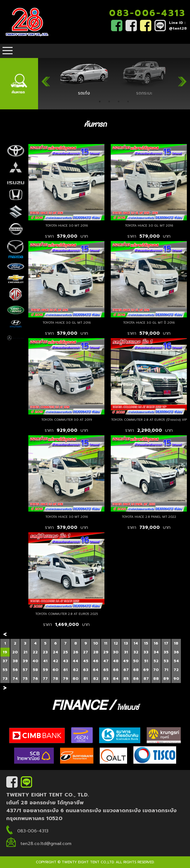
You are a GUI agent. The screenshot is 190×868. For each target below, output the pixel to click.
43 (66, 661)
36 (176, 652)
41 (45, 661)
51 (146, 661)
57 (25, 670)
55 (5, 670)
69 (146, 670)
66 (116, 670)
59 (45, 670)
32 (136, 652)
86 (136, 679)
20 (15, 652)
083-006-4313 (147, 13)
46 (96, 661)
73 (5, 679)
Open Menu (8, 51)
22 (35, 652)
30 (116, 652)
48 (116, 661)
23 (45, 652)
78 (56, 679)
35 (166, 652)
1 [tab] (100, 101)
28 (96, 652)
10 (96, 643)
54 (176, 661)
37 (5, 661)
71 (166, 670)
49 (126, 661)
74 (15, 679)
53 (166, 661)
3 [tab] (119, 101)
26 (76, 652)
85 (126, 679)
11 (106, 643)
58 (35, 670)
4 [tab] (128, 101)
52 (156, 661)
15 (146, 643)
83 (106, 679)
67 (126, 670)
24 (56, 652)
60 (56, 670)
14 (136, 643)
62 (76, 670)
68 (136, 670)
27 (86, 652)
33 (146, 652)
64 (96, 670)
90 (176, 679)
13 (126, 643)
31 (126, 652)
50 (136, 661)
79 (66, 679)
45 (86, 661)
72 (176, 670)
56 (15, 670)
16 (156, 643)
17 (166, 643)
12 (116, 643)
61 (65, 670)
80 (76, 679)
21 (25, 652)
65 (106, 670)
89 (166, 679)
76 (35, 679)
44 (75, 661)
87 (146, 679)
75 (25, 679)
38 (15, 661)
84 (116, 679)
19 (5, 652)
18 (176, 643)
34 (156, 652)
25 (65, 652)
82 (96, 679)
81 (86, 679)
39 (25, 661)
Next (182, 79)
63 (86, 670)
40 (35, 661)
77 (45, 679)
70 (156, 670)
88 (156, 679)
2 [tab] (109, 101)
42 (56, 661)
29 (106, 652)
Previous (46, 79)
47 (106, 661)
